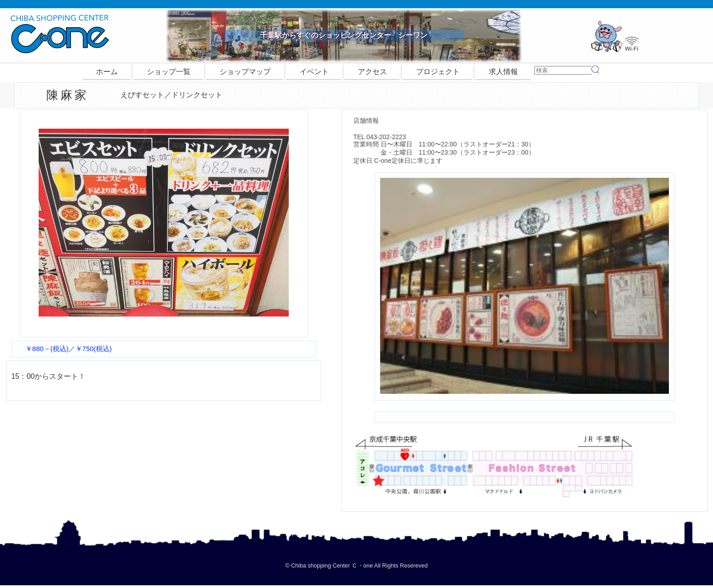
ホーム (107, 72)
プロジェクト (438, 72)
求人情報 (503, 72)
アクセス (372, 72)
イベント (314, 72)
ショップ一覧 (169, 72)
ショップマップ (245, 72)
